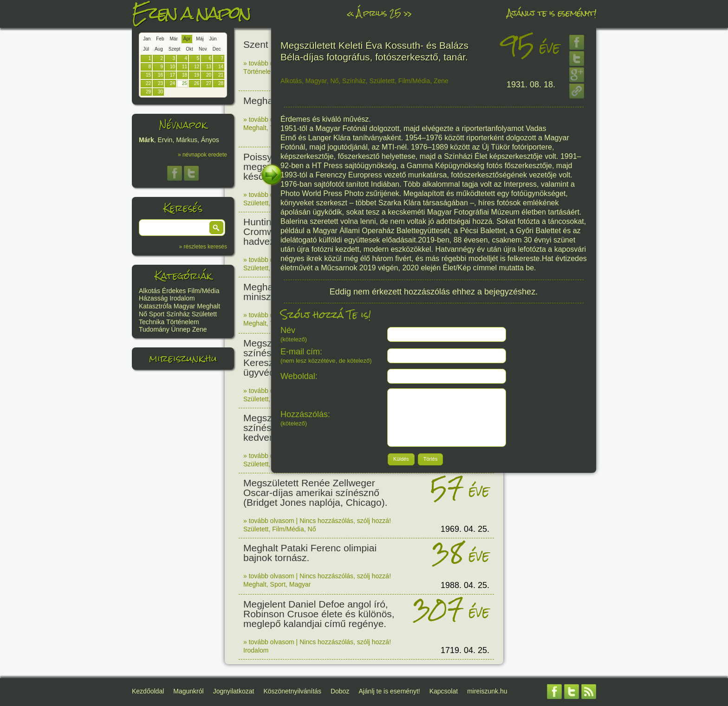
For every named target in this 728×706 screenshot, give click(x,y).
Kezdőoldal (148, 691)
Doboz (340, 691)
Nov (203, 49)
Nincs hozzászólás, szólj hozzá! (345, 521)
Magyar (185, 306)
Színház (178, 314)
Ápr (187, 39)
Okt (189, 49)
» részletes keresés (203, 247)
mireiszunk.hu (183, 358)
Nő (143, 314)
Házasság (153, 298)
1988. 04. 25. (465, 585)
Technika (152, 322)
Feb (160, 39)
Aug (159, 49)
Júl (146, 49)
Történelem (183, 322)
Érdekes (174, 291)
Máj (200, 39)
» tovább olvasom (269, 63)
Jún (213, 39)
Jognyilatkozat (234, 691)
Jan (147, 39)
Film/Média (203, 291)
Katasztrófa (155, 306)
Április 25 (379, 13)
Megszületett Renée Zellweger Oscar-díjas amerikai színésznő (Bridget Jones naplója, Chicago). (315, 493)
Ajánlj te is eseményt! (552, 13)
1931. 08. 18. (531, 85)
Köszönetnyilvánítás (292, 691)
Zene (200, 329)
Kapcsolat (444, 691)
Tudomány (154, 329)
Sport (157, 314)
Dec (217, 49)
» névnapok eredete (202, 155)
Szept (175, 49)
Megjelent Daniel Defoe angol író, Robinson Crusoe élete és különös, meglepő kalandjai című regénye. (319, 614)
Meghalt (208, 306)
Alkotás (149, 291)
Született (204, 314)
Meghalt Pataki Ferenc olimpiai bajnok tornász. (310, 553)
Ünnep (181, 329)
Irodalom (182, 298)
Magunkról (188, 691)
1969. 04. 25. (465, 529)
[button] (216, 228)
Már (174, 39)
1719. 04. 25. (465, 650)
